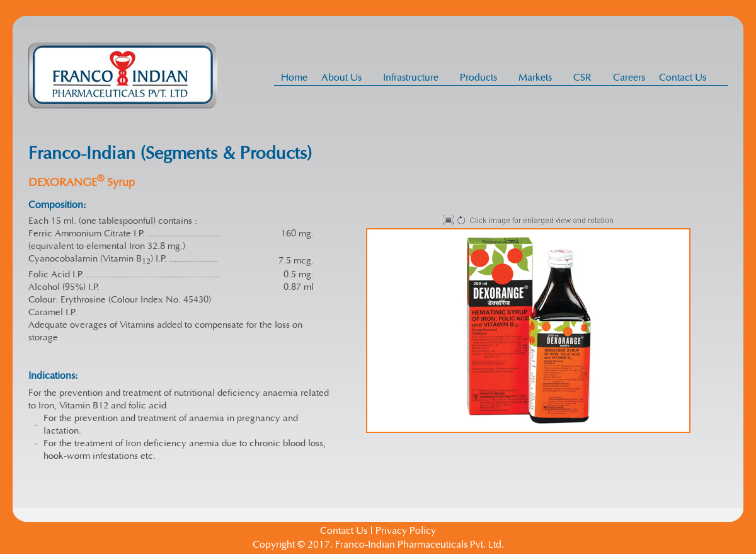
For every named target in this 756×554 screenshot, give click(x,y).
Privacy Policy (406, 531)
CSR (586, 78)
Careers (629, 78)
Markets (539, 78)
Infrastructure (414, 78)
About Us (345, 78)
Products (482, 78)
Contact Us (683, 78)
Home (294, 78)
